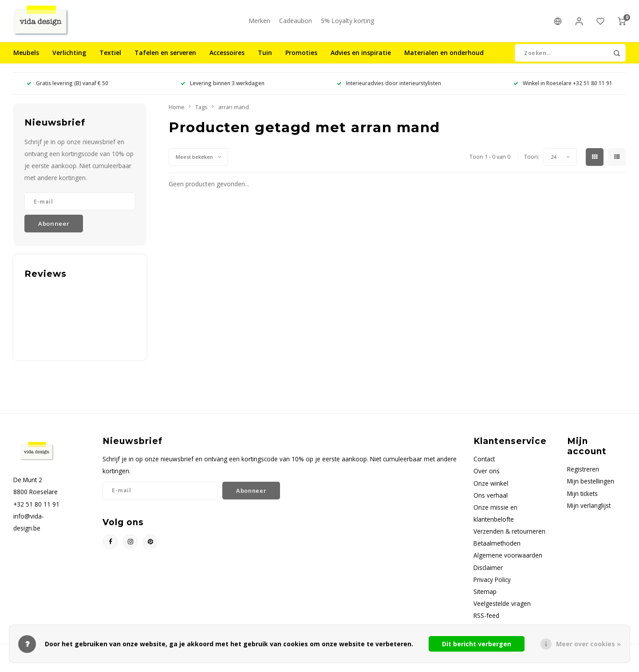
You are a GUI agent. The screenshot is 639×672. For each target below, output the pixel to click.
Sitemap (485, 598)
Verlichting (69, 60)
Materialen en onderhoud (444, 60)
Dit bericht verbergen (477, 644)
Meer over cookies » (588, 644)
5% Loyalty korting (347, 24)
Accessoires (227, 60)
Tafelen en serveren (165, 60)
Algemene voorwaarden (508, 562)
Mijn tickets (582, 500)
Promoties (301, 60)
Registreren (583, 476)
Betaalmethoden (497, 550)
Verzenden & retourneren (509, 538)
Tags (201, 114)
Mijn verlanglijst (589, 512)
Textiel (110, 60)
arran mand (234, 114)
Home (177, 114)
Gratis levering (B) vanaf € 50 (67, 90)
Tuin (265, 60)
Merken (259, 24)
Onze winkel (491, 490)
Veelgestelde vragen (502, 610)
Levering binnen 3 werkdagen (223, 90)
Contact (484, 466)
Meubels (26, 60)
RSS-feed (486, 623)
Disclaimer (488, 574)
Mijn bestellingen (591, 488)
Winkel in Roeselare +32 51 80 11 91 (563, 90)
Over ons (487, 478)
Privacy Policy (492, 586)
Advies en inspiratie (361, 60)
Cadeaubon (296, 24)
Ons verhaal (491, 502)
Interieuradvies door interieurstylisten (389, 90)
